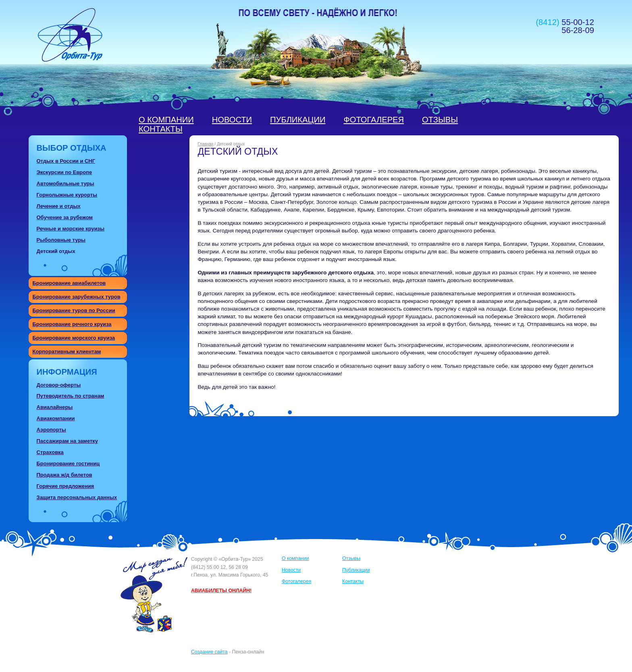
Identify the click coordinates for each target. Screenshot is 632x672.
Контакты (161, 129)
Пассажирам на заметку (67, 441)
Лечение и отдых (59, 206)
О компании (166, 120)
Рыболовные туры (61, 240)
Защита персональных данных (77, 497)
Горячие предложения (65, 486)
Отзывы (440, 120)
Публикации (298, 120)
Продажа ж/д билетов (64, 475)
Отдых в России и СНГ (66, 161)
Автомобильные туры (65, 184)
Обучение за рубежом (65, 217)
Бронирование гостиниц (68, 464)
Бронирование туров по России (74, 310)
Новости (232, 120)
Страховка (50, 452)
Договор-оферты (59, 385)
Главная (205, 144)
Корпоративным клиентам (67, 352)
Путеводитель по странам (71, 396)
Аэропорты (51, 430)
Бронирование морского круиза (74, 338)
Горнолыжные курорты (67, 195)
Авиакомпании (56, 418)
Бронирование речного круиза (72, 324)
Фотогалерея (374, 120)
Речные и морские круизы (71, 229)
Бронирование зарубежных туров (77, 297)
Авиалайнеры (55, 407)
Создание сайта (209, 652)
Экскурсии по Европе (64, 172)
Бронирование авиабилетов (69, 283)
